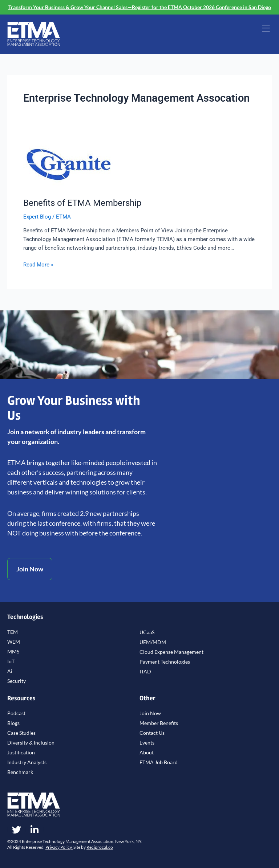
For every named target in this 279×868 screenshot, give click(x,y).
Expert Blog (37, 217)
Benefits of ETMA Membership (82, 203)
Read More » (38, 264)
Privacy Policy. (59, 847)
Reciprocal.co (100, 847)
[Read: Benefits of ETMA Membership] (69, 164)
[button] (266, 29)
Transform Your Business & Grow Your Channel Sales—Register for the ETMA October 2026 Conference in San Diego (140, 7)
